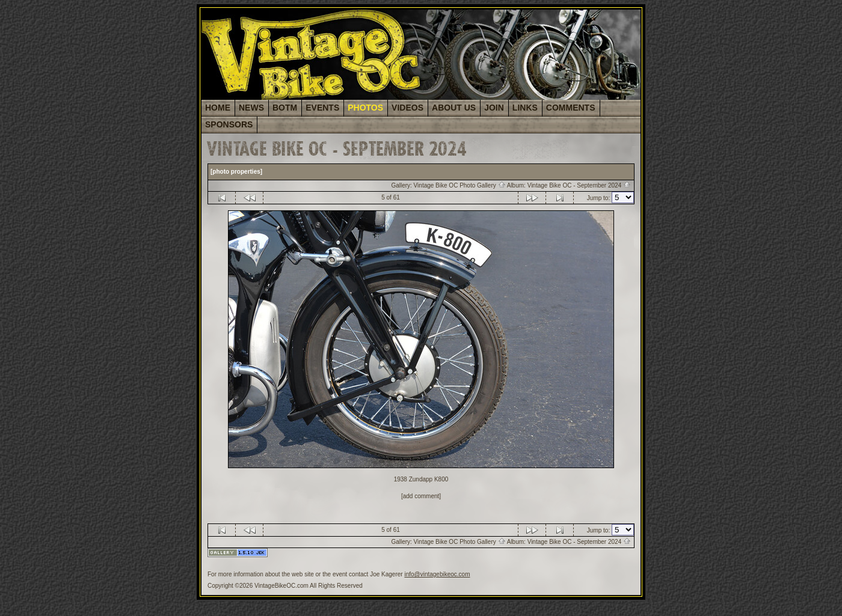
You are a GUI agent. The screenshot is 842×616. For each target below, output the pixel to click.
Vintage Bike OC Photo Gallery (460, 185)
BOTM (285, 108)
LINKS (525, 108)
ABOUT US (454, 108)
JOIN (494, 108)
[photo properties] (236, 172)
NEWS (251, 108)
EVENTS (322, 108)
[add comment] (421, 496)
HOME (218, 108)
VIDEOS (407, 108)
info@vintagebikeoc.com (437, 574)
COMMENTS (571, 108)
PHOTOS (365, 108)
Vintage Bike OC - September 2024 (579, 185)
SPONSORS (229, 124)
